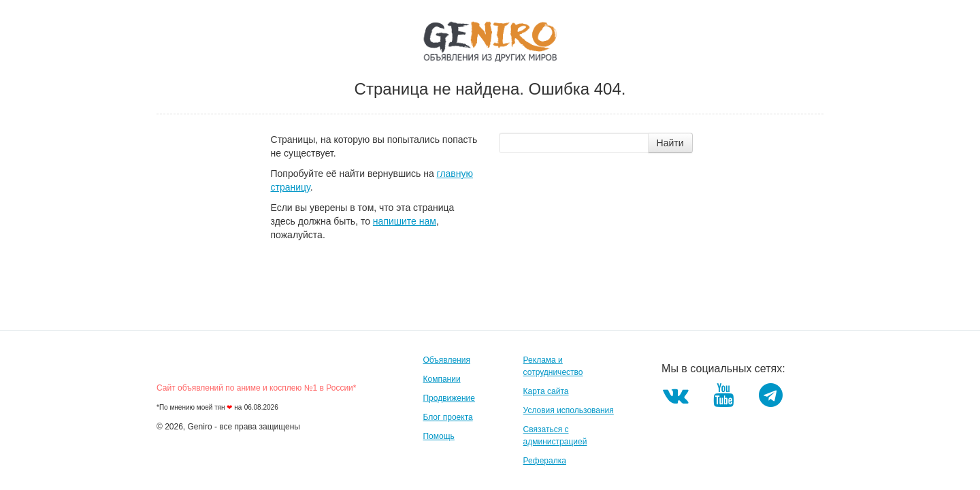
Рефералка (545, 461)
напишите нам (405, 221)
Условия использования (569, 410)
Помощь (438, 436)
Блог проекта (447, 417)
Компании (441, 379)
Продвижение (449, 398)
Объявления (446, 360)
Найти (670, 143)
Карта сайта (546, 391)
